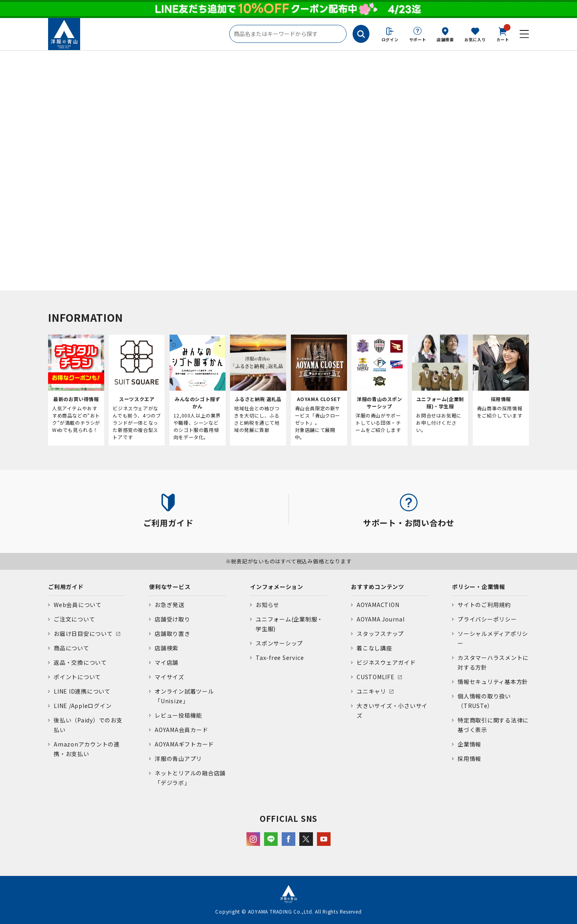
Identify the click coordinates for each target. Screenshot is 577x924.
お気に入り (475, 39)
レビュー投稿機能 (178, 715)
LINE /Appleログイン (83, 706)
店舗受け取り (172, 619)
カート (503, 34)
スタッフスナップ (380, 633)
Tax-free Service (280, 658)
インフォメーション (277, 587)
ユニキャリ (371, 691)
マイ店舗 (166, 662)
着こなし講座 (374, 648)
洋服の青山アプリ (178, 759)
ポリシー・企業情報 (479, 587)
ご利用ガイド (66, 587)
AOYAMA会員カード (181, 730)
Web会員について (78, 605)
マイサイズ (169, 677)
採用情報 (469, 759)
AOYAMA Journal (381, 619)
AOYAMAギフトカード (184, 744)
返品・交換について (80, 662)
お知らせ (267, 605)
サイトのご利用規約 (484, 605)
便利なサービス (170, 587)
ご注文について (74, 619)
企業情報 (469, 744)
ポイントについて (77, 677)
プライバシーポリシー (487, 619)
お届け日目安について (83, 633)
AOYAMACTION (378, 605)
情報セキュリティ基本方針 (493, 682)
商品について (72, 648)
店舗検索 (445, 39)
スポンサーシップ (279, 643)
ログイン (390, 39)
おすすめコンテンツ (378, 587)
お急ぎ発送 (169, 605)
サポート (418, 39)
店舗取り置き (172, 633)
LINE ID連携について (82, 691)
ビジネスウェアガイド (386, 662)
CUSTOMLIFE (376, 677)
